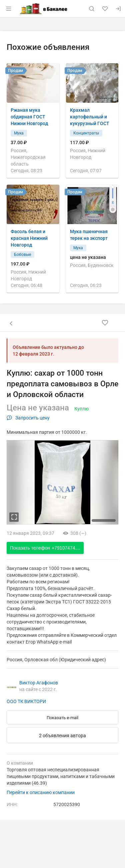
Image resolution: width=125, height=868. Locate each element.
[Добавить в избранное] (105, 323)
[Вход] (118, 9)
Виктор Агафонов (39, 683)
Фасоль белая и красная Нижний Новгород (29, 238)
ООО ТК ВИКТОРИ (26, 701)
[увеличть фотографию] (14, 517)
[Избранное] (105, 9)
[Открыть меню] (9, 9)
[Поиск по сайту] (92, 9)
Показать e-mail (62, 718)
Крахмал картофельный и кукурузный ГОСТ (90, 117)
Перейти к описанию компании (41, 792)
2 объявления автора (62, 736)
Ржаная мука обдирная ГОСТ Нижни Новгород (29, 117)
